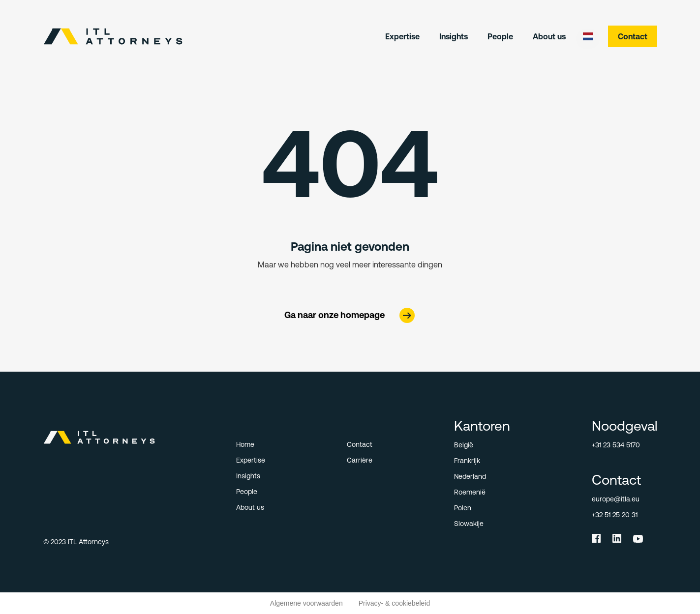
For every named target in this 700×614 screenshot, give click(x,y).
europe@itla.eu (616, 499)
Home (245, 444)
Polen (463, 508)
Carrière (360, 460)
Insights (454, 36)
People (500, 36)
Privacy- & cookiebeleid (395, 603)
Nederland (470, 476)
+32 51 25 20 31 (615, 515)
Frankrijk (467, 461)
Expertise (402, 36)
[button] (588, 36)
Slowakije (469, 524)
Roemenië (470, 492)
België (464, 445)
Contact (633, 36)
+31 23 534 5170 (616, 445)
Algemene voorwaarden (306, 603)
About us (549, 36)
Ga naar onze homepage (335, 315)
